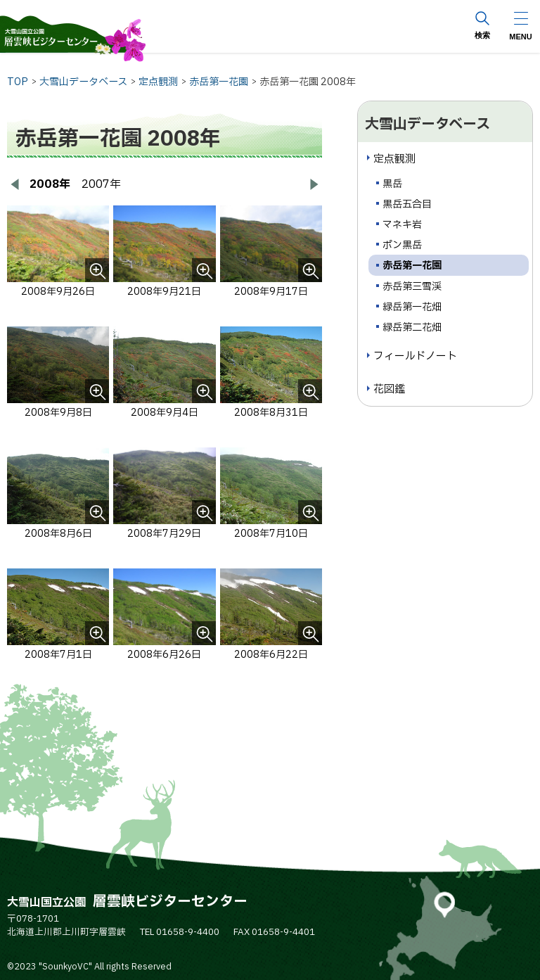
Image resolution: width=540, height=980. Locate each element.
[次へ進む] (314, 184)
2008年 (50, 184)
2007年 (101, 184)
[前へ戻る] (15, 184)
